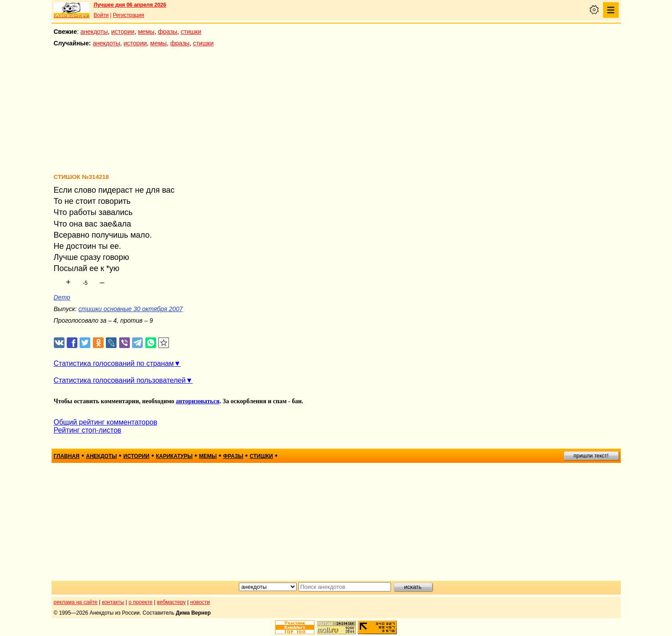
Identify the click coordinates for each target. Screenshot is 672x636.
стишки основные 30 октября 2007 (131, 309)
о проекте (141, 602)
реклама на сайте (76, 602)
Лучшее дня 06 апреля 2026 (130, 5)
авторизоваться (197, 401)
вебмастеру (171, 602)
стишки (191, 32)
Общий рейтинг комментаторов (106, 422)
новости (200, 602)
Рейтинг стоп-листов (88, 430)
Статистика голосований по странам (114, 363)
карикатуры (174, 456)
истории (123, 32)
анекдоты (94, 32)
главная (67, 456)
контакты (113, 602)
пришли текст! (591, 456)
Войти (101, 15)
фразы (167, 32)
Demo (62, 297)
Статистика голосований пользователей (120, 380)
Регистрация (129, 15)
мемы (146, 32)
